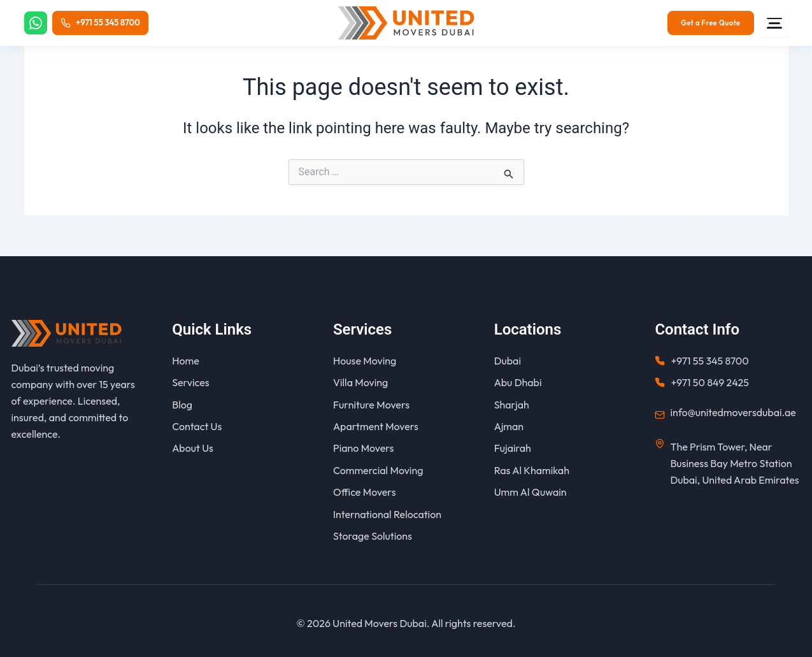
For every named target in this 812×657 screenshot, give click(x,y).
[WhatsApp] (36, 23)
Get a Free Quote (710, 23)
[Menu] (774, 23)
